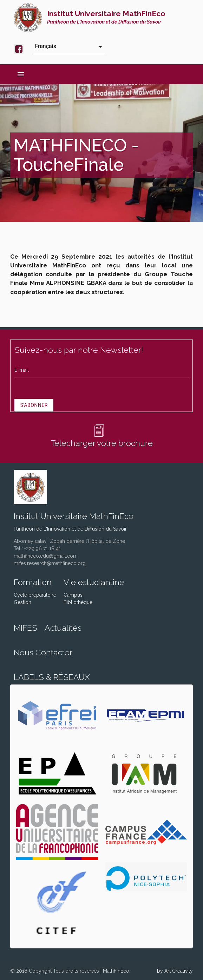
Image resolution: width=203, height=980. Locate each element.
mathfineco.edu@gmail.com (46, 556)
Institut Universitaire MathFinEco (106, 17)
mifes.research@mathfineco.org (50, 563)
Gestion (22, 602)
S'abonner (34, 405)
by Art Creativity (175, 971)
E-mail (22, 370)
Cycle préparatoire (35, 595)
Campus (73, 595)
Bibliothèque (78, 602)
